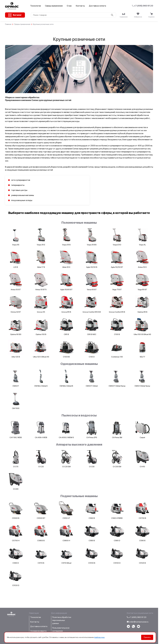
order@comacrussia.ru (138, 622)
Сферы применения (54, 6)
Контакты (80, 6)
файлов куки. (100, 637)
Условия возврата (38, 631)
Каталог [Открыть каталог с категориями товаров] (17, 15)
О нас (69, 6)
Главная (8, 24)
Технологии (36, 6)
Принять (147, 637)
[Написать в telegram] (128, 627)
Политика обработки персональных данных (62, 620)
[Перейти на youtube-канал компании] (138, 627)
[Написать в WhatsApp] (133, 627)
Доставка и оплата (97, 6)
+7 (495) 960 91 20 (143, 6)
